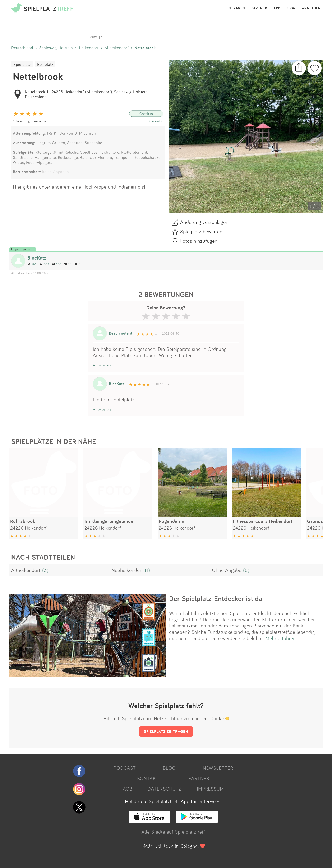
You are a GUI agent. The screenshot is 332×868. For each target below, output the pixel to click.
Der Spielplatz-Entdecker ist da (216, 598)
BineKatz (37, 258)
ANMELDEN (311, 8)
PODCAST (125, 768)
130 (57, 264)
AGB (128, 789)
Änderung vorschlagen (204, 222)
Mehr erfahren (281, 638)
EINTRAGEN (235, 8)
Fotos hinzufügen (199, 241)
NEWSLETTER (218, 768)
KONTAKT (148, 778)
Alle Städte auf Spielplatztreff (173, 832)
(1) (147, 570)
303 (44, 264)
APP (277, 8)
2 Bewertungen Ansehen (29, 121)
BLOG (291, 8)
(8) (246, 570)
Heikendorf (89, 48)
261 (32, 264)
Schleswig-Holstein (56, 48)
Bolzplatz (45, 64)
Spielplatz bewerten (201, 231)
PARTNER (259, 8)
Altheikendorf (117, 48)
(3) (45, 570)
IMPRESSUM (210, 789)
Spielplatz (22, 64)
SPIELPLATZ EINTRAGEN (166, 731)
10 (68, 264)
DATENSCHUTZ (165, 789)
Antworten (102, 365)
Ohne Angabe (227, 570)
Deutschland (22, 48)
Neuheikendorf (127, 570)
